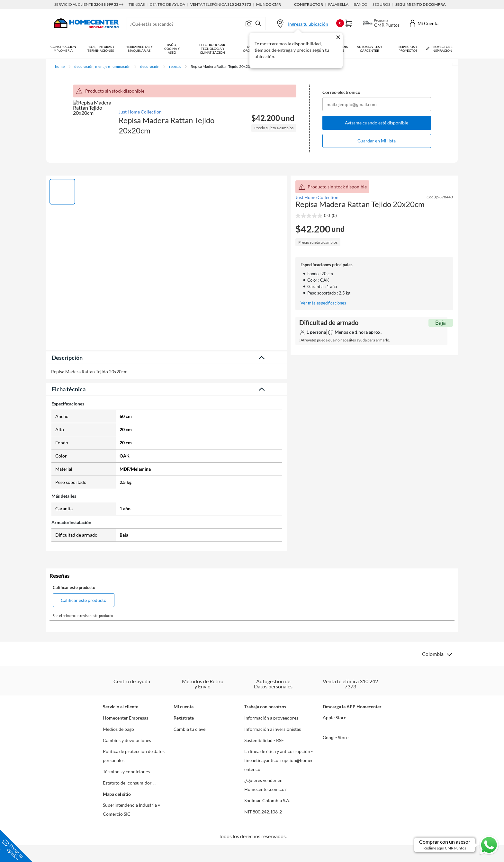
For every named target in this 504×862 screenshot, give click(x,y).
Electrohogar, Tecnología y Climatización (212, 49)
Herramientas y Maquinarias (139, 49)
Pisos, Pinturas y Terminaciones (100, 49)
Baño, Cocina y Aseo (172, 49)
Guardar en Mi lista (377, 141)
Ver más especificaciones (323, 303)
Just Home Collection (140, 112)
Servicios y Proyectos (408, 49)
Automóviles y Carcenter (369, 49)
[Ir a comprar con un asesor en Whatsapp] (457, 845)
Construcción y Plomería (63, 49)
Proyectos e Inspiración (439, 48)
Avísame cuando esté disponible (377, 123)
